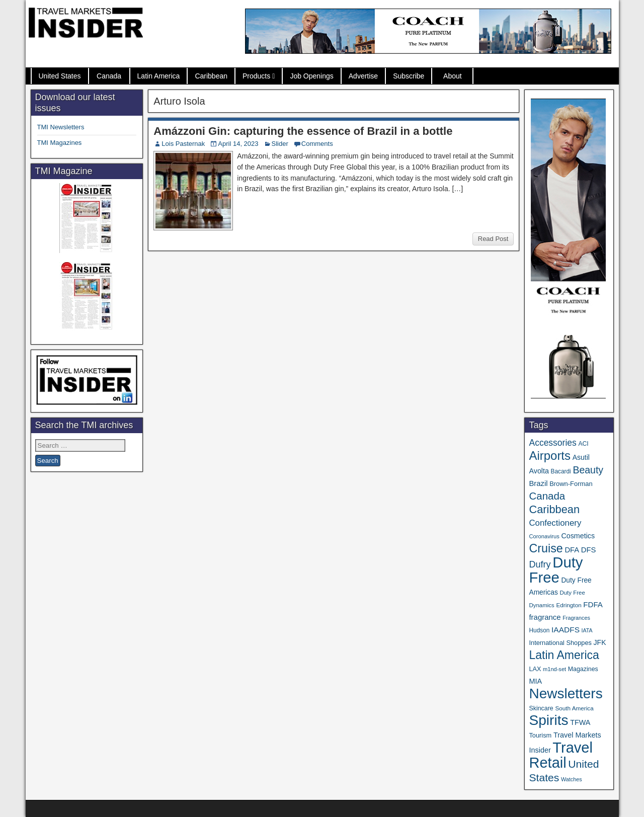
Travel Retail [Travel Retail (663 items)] (561, 755)
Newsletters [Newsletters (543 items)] (566, 693)
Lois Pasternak (183, 144)
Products (256, 76)
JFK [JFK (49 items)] (600, 642)
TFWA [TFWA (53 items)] (580, 722)
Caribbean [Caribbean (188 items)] (554, 509)
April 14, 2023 (238, 144)
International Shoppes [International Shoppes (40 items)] (560, 643)
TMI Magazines (60, 143)
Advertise (363, 76)
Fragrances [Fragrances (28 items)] (576, 618)
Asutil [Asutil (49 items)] (581, 457)
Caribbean (211, 76)
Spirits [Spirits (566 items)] (548, 720)
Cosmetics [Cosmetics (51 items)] (578, 536)
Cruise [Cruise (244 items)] (546, 548)
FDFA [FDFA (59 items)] (593, 604)
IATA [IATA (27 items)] (587, 630)
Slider (280, 144)
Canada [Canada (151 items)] (547, 496)
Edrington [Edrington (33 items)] (569, 605)
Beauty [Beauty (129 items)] (588, 470)
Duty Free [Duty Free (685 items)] (556, 570)
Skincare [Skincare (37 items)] (541, 708)
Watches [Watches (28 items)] (572, 779)
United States (60, 76)
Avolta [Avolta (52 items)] (539, 471)
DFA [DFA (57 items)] (572, 550)
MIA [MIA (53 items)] (535, 681)
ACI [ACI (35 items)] (583, 444)
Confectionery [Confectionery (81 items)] (555, 523)
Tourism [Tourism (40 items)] (540, 735)
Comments (317, 144)
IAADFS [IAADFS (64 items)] (566, 630)
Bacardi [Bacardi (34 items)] (561, 471)
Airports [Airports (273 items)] (550, 456)
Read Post (493, 239)
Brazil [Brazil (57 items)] (538, 483)
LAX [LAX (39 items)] (535, 669)
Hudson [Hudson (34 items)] (539, 630)
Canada (109, 76)
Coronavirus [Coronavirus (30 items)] (544, 536)
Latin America (159, 76)
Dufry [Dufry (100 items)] (540, 564)
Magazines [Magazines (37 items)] (583, 669)
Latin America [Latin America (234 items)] (564, 655)
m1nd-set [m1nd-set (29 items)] (554, 669)
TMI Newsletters (61, 127)
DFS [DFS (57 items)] (589, 550)
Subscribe (409, 76)
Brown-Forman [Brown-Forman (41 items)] (571, 484)
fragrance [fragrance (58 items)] (545, 617)
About (453, 76)
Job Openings (311, 76)
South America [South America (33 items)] (574, 708)
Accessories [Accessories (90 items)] (552, 443)
